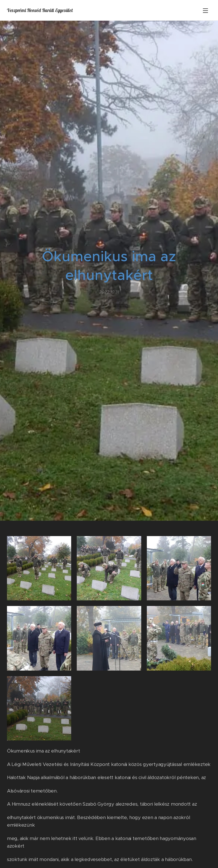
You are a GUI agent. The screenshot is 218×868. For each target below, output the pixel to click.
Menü (205, 11)
